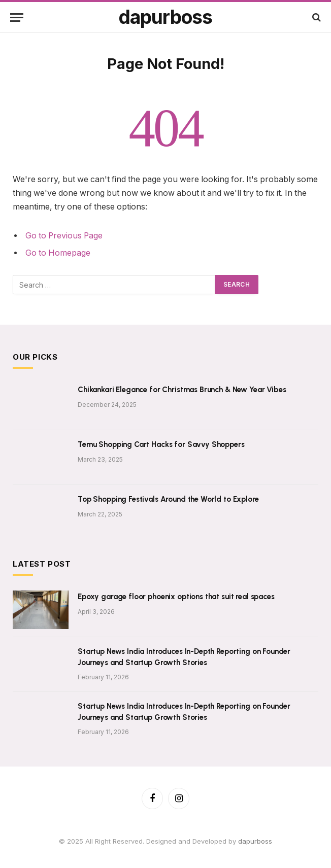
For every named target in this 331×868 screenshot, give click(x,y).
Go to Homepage (58, 253)
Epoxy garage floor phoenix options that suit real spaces (176, 597)
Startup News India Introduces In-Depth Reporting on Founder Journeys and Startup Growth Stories (184, 657)
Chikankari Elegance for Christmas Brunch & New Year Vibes (182, 390)
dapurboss (255, 841)
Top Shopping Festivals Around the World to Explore (168, 499)
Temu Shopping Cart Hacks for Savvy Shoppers (161, 444)
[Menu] (17, 18)
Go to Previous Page (64, 236)
